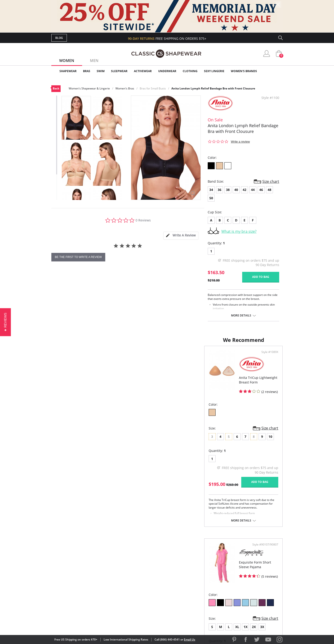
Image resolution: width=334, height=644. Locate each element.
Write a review (240, 142)
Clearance (273, 71)
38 (228, 190)
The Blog (198, 583)
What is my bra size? (239, 231)
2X (217, 439)
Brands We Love (204, 575)
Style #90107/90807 (264, 357)
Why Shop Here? (204, 560)
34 (211, 190)
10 (118, 439)
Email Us (190, 639)
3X (226, 439)
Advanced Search (145, 560)
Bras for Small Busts (153, 88)
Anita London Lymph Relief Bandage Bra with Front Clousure (213, 88)
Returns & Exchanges (148, 590)
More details (241, 316)
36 (220, 190)
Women (67, 61)
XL (201, 439)
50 (211, 198)
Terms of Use (88, 623)
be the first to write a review (78, 257)
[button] (5, 322)
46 (261, 190)
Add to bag (261, 277)
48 (269, 190)
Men (94, 61)
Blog (59, 38)
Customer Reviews (206, 568)
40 (236, 190)
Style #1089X (152, 357)
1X (209, 439)
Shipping (137, 583)
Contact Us (140, 598)
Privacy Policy (202, 590)
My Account (140, 568)
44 (253, 190)
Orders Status (142, 575)
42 (244, 190)
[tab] (181, 236)
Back (56, 88)
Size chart (271, 181)
